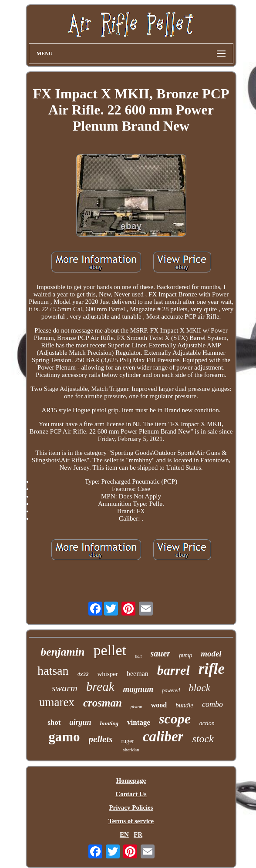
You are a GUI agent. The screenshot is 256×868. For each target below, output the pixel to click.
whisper (108, 674)
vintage (139, 722)
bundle (184, 705)
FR (138, 834)
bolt (138, 656)
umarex (57, 702)
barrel (173, 670)
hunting (109, 723)
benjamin (62, 652)
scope (175, 719)
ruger (128, 741)
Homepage (131, 781)
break (100, 686)
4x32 (83, 674)
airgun (80, 722)
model (211, 654)
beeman (138, 674)
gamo (64, 737)
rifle (212, 669)
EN (124, 834)
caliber (163, 737)
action (207, 723)
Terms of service (131, 821)
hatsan (53, 671)
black (199, 688)
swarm (65, 688)
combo (212, 704)
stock (203, 739)
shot (54, 722)
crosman (103, 703)
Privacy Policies (131, 807)
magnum (138, 689)
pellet (110, 650)
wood (159, 705)
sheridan (131, 750)
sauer (161, 653)
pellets (101, 739)
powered (171, 690)
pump (185, 656)
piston (136, 707)
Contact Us (131, 794)
